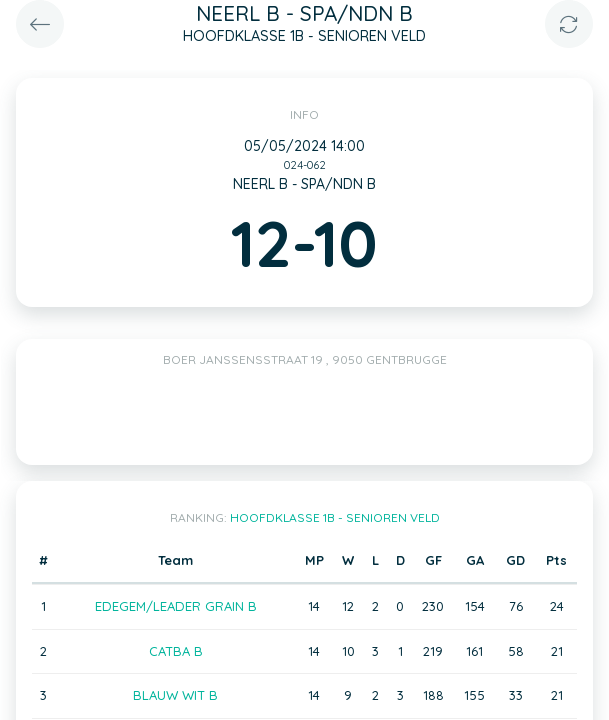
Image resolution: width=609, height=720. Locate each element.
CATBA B (176, 651)
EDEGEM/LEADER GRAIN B (176, 606)
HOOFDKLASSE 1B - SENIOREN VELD (335, 517)
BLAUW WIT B (175, 695)
